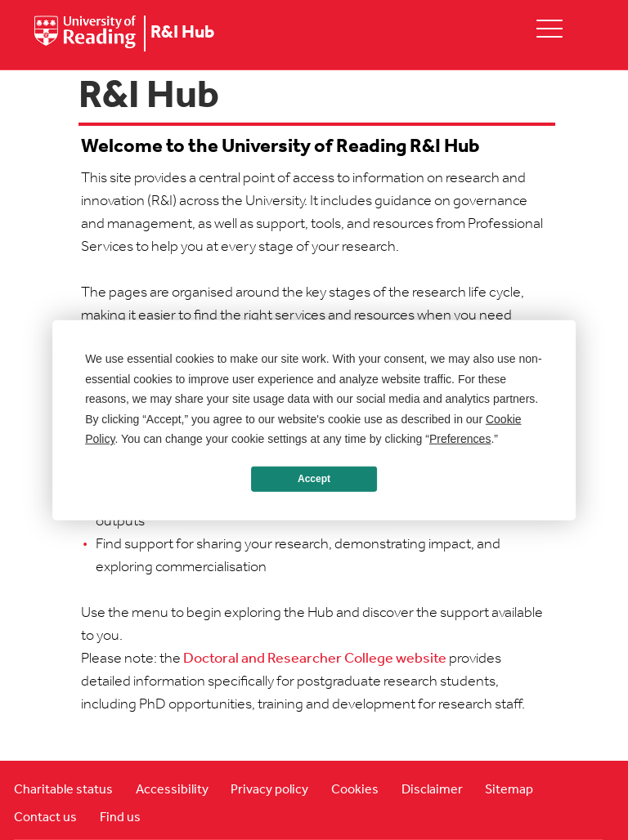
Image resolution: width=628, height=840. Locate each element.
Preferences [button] (460, 439)
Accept (314, 479)
